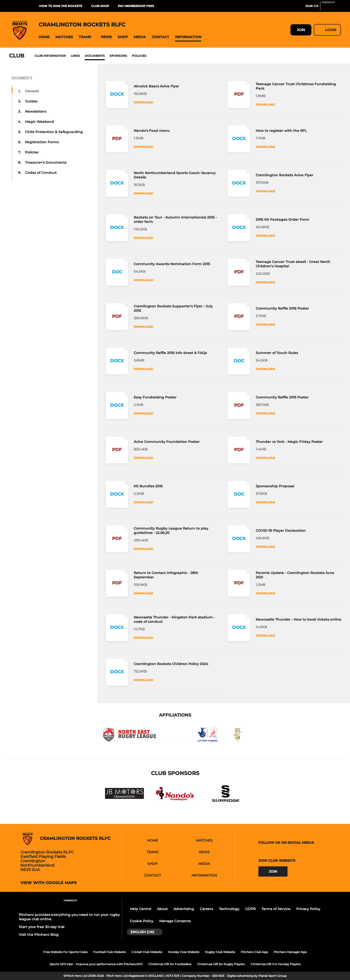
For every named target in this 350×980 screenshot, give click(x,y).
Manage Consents (175, 921)
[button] (44, 37)
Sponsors (118, 56)
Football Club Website (109, 952)
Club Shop (100, 6)
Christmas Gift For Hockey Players (276, 964)
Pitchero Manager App (290, 952)
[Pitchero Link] (331, 8)
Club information (50, 56)
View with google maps (48, 883)
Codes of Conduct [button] (41, 173)
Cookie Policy (142, 921)
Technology (229, 909)
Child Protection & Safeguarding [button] (54, 132)
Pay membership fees (136, 6)
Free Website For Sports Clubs (65, 952)
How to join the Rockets (61, 6)
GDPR (250, 909)
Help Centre (140, 909)
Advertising (184, 909)
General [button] (32, 91)
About (162, 909)
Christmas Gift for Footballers (170, 964)
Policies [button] (32, 152)
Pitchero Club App (254, 952)
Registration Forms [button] (42, 142)
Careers (206, 909)
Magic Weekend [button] (39, 122)
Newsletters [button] (36, 111)
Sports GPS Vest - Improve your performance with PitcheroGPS (96, 964)
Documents (95, 56)
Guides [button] (31, 101)
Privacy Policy (308, 909)
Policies (139, 56)
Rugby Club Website (220, 952)
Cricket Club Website (147, 952)
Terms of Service (276, 909)
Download (143, 102)
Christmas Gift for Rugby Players (221, 964)
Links (75, 56)
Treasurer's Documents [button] (46, 162)
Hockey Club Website (184, 952)
